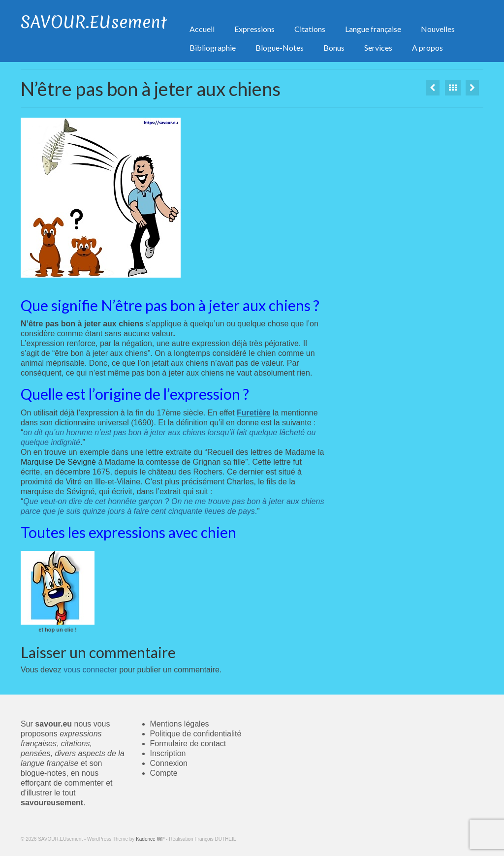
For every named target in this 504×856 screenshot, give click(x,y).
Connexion (169, 763)
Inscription (168, 753)
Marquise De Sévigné (58, 462)
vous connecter (90, 670)
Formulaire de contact (188, 744)
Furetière (253, 413)
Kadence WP (150, 839)
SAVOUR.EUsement (94, 22)
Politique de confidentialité (196, 734)
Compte (164, 773)
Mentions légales (180, 724)
